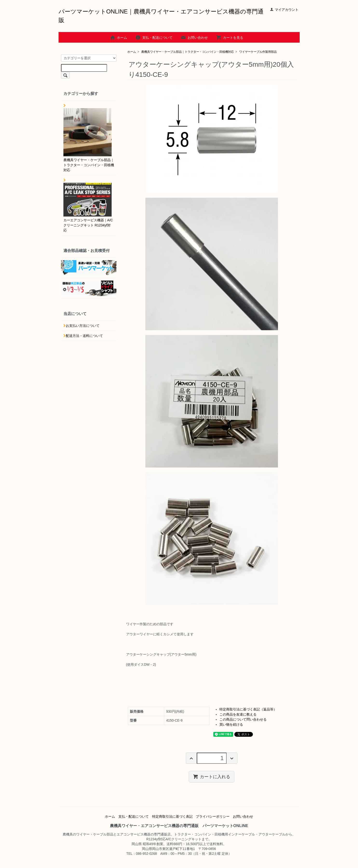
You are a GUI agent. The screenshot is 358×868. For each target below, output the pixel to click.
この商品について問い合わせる (243, 719)
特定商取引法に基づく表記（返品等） (248, 709)
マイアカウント (284, 10)
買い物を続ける (231, 724)
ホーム (118, 38)
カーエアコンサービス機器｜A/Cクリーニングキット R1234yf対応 (88, 207)
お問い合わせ (194, 38)
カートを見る (230, 38)
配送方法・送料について (84, 336)
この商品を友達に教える (238, 714)
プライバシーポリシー (213, 816)
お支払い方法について (83, 326)
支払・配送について (154, 38)
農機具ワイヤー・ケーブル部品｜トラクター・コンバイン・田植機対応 (188, 52)
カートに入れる (212, 776)
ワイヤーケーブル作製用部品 (258, 52)
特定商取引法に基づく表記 (172, 816)
